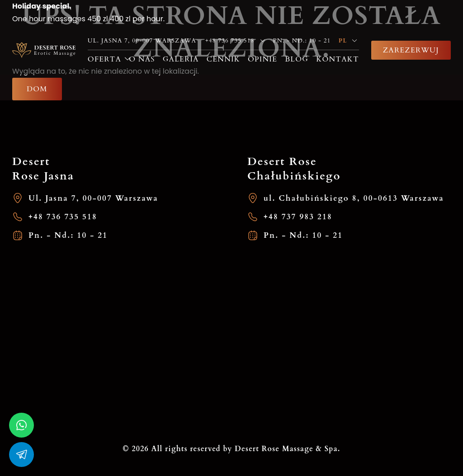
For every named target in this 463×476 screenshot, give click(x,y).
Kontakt (338, 59)
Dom (37, 89)
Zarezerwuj (411, 50)
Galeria (181, 59)
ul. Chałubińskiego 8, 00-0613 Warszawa (346, 198)
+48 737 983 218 (290, 217)
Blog (297, 59)
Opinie (262, 59)
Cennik (223, 59)
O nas (142, 59)
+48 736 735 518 (55, 217)
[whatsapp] (21, 425)
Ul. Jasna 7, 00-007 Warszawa (85, 198)
